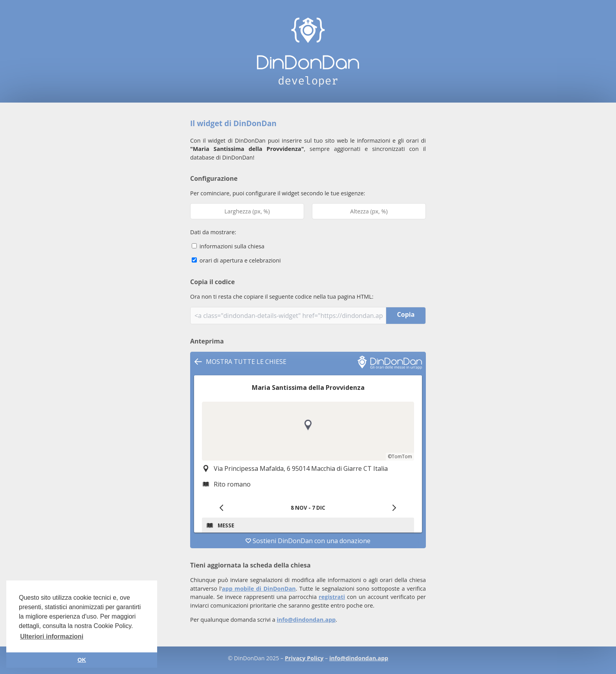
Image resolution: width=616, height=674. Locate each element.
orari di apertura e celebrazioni (236, 260)
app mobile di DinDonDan (259, 589)
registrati (332, 597)
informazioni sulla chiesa (228, 246)
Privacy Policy (304, 658)
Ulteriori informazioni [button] (52, 636)
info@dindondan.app (306, 620)
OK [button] (82, 660)
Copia (406, 314)
